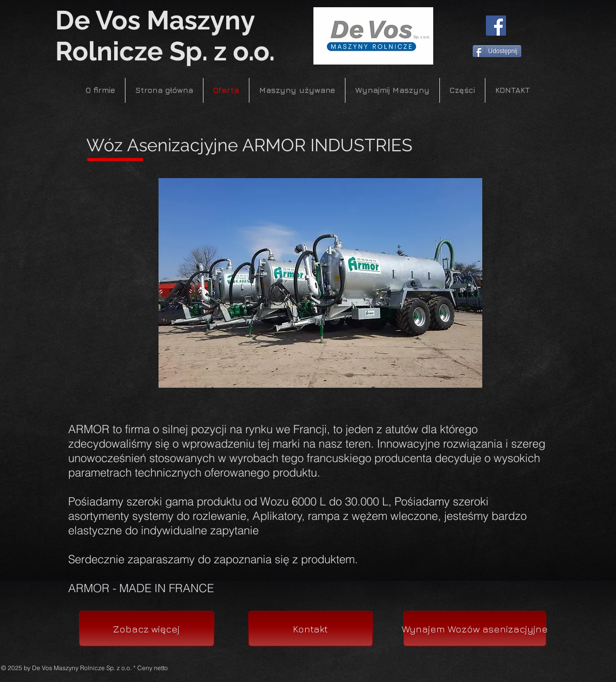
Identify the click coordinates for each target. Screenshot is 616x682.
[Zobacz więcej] (147, 629)
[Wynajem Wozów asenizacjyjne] (475, 629)
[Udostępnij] (497, 51)
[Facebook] (496, 26)
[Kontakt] (311, 629)
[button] (320, 283)
